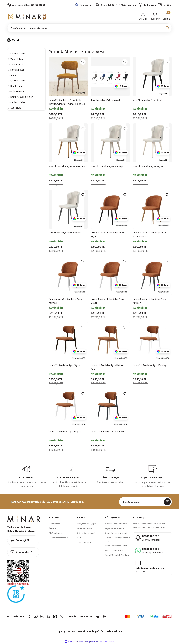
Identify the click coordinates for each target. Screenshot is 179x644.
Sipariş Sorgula (84, 542)
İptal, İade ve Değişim (87, 524)
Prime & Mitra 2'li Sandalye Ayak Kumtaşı (65, 301)
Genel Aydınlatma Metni (116, 533)
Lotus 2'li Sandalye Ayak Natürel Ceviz (108, 367)
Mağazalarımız (56, 533)
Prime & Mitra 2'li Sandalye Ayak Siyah (107, 234)
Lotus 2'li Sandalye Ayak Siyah (64, 365)
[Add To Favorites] (83, 62)
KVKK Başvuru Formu (115, 550)
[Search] (89, 28)
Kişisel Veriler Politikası (115, 528)
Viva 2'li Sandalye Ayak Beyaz (148, 166)
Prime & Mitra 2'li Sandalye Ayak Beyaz (107, 301)
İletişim (52, 528)
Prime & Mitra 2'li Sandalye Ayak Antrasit (149, 301)
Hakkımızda (55, 524)
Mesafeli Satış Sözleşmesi (116, 524)
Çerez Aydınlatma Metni (116, 546)
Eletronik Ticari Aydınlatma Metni (117, 539)
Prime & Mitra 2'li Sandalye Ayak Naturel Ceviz (149, 234)
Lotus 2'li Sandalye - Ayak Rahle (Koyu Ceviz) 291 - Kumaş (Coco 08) (67, 102)
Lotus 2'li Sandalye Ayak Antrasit (108, 431)
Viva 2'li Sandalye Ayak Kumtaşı (107, 166)
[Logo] (27, 17)
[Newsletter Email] (145, 502)
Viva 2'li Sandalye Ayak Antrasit (65, 233)
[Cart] (167, 17)
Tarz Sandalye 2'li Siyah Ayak (106, 100)
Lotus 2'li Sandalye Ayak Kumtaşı (150, 365)
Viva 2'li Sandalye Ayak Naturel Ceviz (68, 166)
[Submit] (167, 502)
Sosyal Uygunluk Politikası (117, 555)
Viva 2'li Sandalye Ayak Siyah (148, 100)
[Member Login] (143, 17)
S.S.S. (79, 538)
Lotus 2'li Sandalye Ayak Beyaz (65, 431)
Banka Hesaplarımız (58, 538)
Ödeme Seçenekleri (86, 533)
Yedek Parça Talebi (85, 528)
